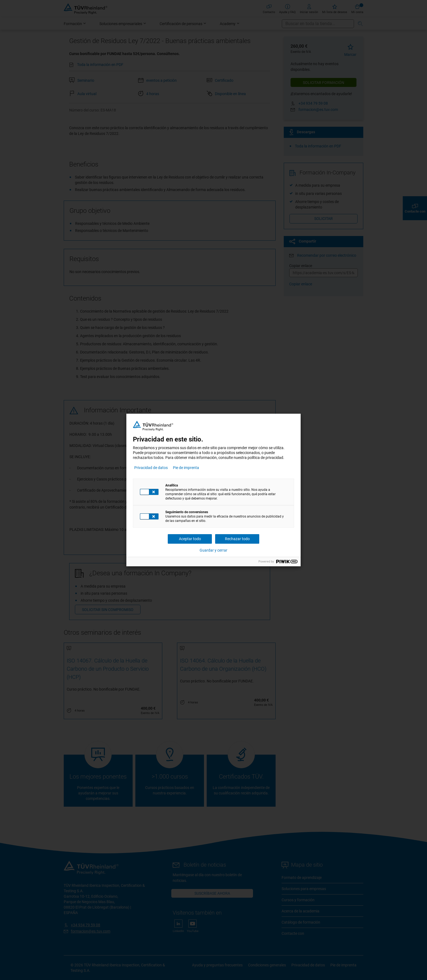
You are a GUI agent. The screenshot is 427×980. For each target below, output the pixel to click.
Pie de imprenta (186, 468)
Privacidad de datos (151, 468)
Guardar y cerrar (213, 550)
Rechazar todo (237, 539)
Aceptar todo (190, 539)
